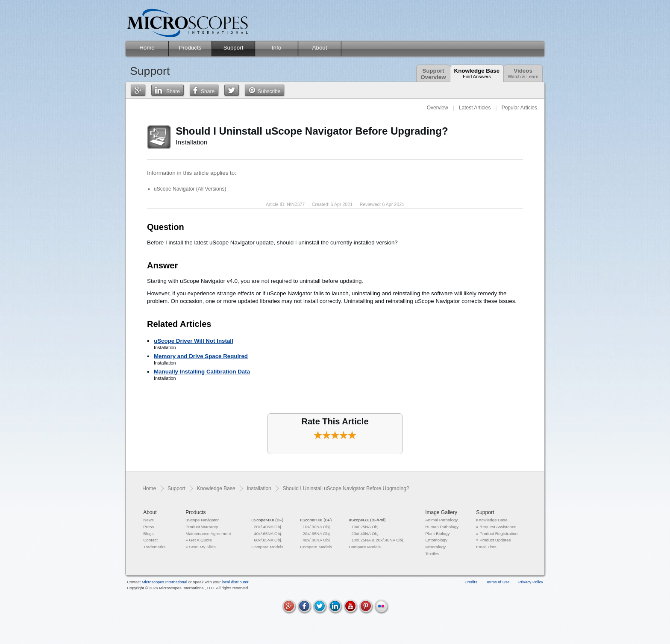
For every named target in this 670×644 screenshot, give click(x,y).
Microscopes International (165, 582)
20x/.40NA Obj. (268, 527)
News (148, 520)
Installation (259, 488)
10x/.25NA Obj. (365, 527)
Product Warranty (202, 527)
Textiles (432, 554)
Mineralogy (435, 547)
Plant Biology (437, 534)
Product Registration (498, 534)
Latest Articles (475, 108)
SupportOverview (433, 74)
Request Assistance (498, 527)
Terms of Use (498, 582)
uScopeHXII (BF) (316, 520)
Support (176, 488)
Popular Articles (519, 108)
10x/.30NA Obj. (317, 527)
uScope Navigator (202, 520)
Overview (438, 108)
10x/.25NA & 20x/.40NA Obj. (378, 540)
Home (149, 488)
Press (148, 527)
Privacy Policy (531, 582)
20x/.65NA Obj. (317, 534)
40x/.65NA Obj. (268, 534)
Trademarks (154, 547)
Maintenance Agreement (208, 534)
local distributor (235, 582)
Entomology (436, 540)
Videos (523, 73)
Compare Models (267, 547)
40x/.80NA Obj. (317, 540)
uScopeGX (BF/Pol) (367, 520)
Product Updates (495, 540)
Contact (150, 540)
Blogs (148, 534)
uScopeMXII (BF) (267, 520)
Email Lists (486, 547)
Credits (471, 582)
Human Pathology (442, 527)
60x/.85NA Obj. (268, 540)
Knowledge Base (477, 73)
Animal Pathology (441, 520)
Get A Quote (200, 540)
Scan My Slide (202, 547)
